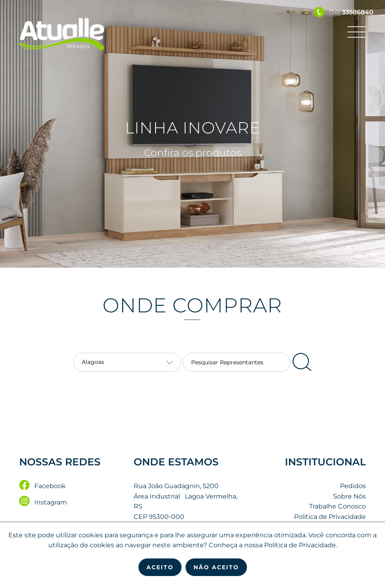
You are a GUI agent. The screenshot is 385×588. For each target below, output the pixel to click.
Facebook (42, 486)
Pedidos (353, 486)
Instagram (43, 502)
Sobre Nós (349, 496)
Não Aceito (216, 567)
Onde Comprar (193, 305)
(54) (344, 12)
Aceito (160, 567)
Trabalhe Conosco (338, 507)
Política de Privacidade (330, 517)
